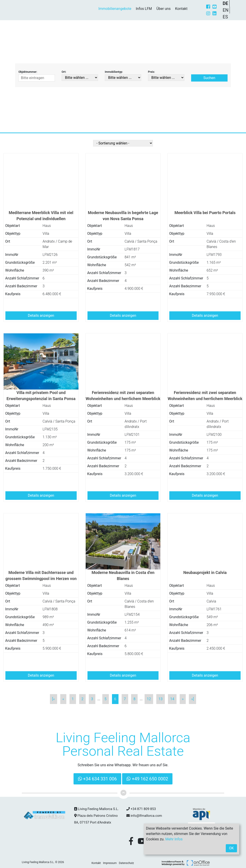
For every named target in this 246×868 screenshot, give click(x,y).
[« (54, 699)
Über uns (163, 9)
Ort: (64, 72)
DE (225, 3)
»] (192, 699)
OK (231, 848)
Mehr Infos (174, 839)
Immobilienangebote (115, 9)
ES (225, 17)
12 (149, 699)
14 (172, 699)
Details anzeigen (41, 316)
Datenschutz (126, 863)
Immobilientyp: (114, 72)
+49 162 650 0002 (147, 779)
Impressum (110, 863)
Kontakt (181, 9)
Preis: (151, 72)
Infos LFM (144, 9)
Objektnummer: (28, 72)
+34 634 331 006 (97, 779)
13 (161, 699)
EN (226, 10)
